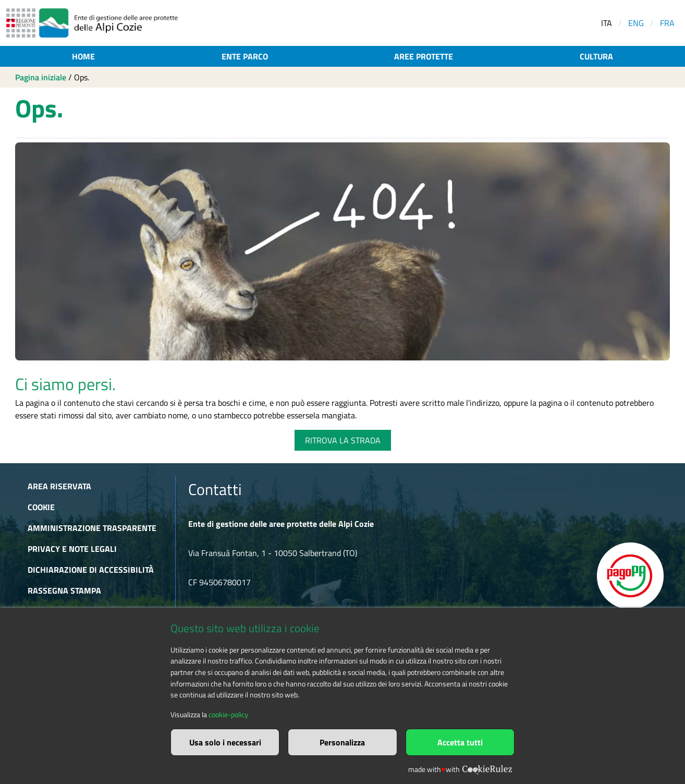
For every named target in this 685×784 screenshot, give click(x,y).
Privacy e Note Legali (72, 549)
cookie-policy (228, 715)
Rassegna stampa (64, 590)
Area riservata (59, 486)
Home (83, 56)
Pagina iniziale (41, 77)
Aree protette (424, 56)
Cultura (596, 56)
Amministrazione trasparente (92, 528)
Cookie (41, 507)
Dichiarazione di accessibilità (91, 570)
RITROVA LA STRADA (343, 440)
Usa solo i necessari (225, 742)
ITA (607, 23)
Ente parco (245, 56)
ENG (636, 23)
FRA (667, 23)
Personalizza (342, 742)
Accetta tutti (460, 742)
